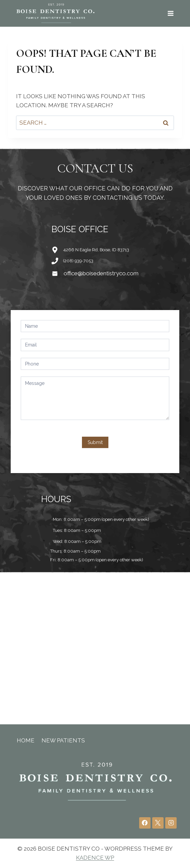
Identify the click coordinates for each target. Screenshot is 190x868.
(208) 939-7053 (78, 261)
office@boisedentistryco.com (101, 273)
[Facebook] (145, 823)
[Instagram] (171, 823)
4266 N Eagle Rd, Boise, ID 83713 (96, 250)
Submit (95, 442)
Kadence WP (95, 858)
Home (26, 740)
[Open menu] (170, 13)
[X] (158, 823)
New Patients (63, 740)
